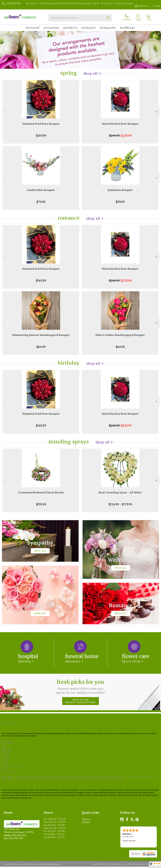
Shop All (91, 74)
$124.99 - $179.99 (120, 504)
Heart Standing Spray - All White (120, 492)
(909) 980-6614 (14, 3)
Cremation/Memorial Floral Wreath (41, 492)
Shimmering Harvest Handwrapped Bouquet (41, 335)
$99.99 (120, 202)
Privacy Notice (115, 864)
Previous (4, 112)
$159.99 (41, 504)
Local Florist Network (134, 864)
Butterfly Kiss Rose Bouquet (120, 124)
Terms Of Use (99, 864)
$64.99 (41, 347)
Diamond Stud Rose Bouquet (41, 124)
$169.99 (41, 136)
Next (157, 112)
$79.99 (41, 202)
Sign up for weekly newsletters (80, 701)
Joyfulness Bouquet (120, 190)
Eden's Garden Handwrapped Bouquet (120, 335)
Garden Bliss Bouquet (41, 190)
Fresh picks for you (80, 687)
